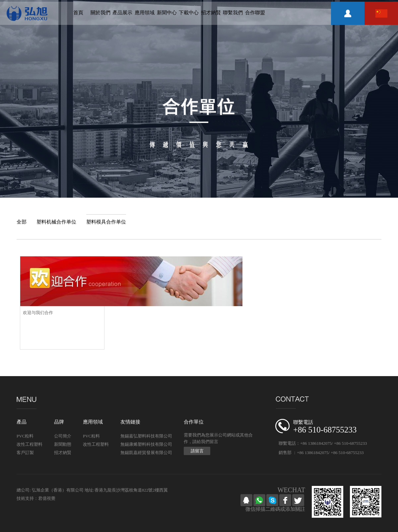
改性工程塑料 (30, 444)
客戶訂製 (25, 453)
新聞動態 (63, 444)
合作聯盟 (255, 13)
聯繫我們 (233, 13)
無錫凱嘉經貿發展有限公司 (146, 453)
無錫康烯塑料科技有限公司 (146, 444)
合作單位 (194, 422)
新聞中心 (167, 13)
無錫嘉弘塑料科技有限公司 (146, 436)
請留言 (197, 451)
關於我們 (100, 13)
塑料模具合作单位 (106, 222)
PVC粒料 (25, 436)
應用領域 (145, 13)
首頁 (78, 13)
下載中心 (189, 13)
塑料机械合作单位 (56, 222)
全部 (22, 222)
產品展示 (122, 13)
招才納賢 (211, 13)
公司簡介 (63, 436)
